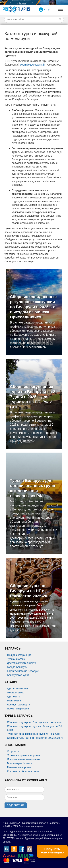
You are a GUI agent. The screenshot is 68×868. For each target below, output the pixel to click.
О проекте (13, 751)
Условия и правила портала (23, 755)
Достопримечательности (21, 663)
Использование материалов (24, 759)
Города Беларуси (17, 667)
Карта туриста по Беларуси (23, 671)
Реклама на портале (19, 767)
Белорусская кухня (18, 675)
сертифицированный (33, 65)
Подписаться (16, 805)
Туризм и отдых (16, 659)
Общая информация (19, 655)
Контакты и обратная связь (23, 771)
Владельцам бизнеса (20, 763)
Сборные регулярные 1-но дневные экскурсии (34, 722)
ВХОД (47, 10)
